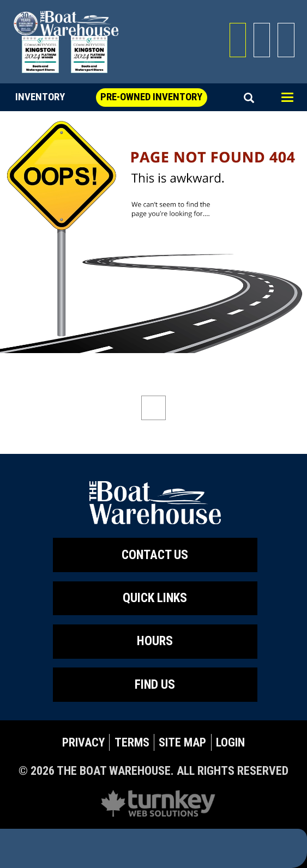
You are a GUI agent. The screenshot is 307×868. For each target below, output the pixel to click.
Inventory (40, 97)
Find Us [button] (155, 685)
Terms (132, 742)
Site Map (182, 742)
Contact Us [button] (155, 555)
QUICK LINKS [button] (155, 598)
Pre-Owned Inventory (151, 97)
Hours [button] (155, 641)
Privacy (83, 742)
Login (230, 742)
